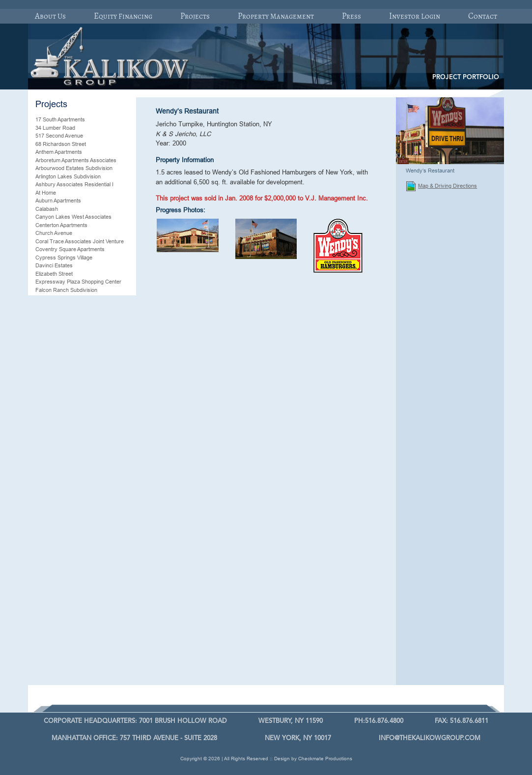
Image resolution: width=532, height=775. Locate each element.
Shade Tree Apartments (64, 525)
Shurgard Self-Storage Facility (71, 541)
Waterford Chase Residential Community (70, 602)
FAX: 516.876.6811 (462, 721)
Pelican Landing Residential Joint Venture (74, 497)
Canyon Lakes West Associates (73, 217)
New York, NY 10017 (298, 738)
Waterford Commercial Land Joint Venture (75, 618)
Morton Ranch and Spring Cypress (77, 452)
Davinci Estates (54, 265)
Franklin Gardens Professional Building (82, 339)
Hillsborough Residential (64, 355)
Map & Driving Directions (442, 186)
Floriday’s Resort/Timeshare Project (78, 322)
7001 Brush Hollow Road (135, 721)
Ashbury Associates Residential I (74, 184)
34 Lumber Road (55, 128)
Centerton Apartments (61, 225)
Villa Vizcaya (50, 582)
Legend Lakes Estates (62, 379)
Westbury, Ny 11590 (291, 721)
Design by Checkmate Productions (313, 759)
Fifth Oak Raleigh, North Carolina (75, 314)
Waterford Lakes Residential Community (69, 635)
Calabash (47, 209)
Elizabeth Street (54, 274)
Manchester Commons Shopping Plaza (82, 411)
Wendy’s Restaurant (60, 647)
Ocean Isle (48, 460)
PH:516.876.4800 (379, 721)
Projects (195, 16)
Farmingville (50, 298)
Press (351, 16)
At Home (46, 193)
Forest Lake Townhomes (65, 330)
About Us (50, 16)
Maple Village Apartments (65, 420)
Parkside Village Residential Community (68, 480)
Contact (483, 16)
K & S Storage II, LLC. (61, 371)
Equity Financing (123, 16)
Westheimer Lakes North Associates (79, 663)
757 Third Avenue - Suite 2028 (134, 738)
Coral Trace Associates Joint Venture (80, 241)
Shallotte (45, 533)
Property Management (276, 16)
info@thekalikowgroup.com (430, 738)
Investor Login (415, 16)
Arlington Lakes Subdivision (68, 176)
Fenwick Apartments (60, 306)
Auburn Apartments (58, 201)
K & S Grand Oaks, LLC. (65, 363)
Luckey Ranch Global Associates (75, 395)
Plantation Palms (55, 509)
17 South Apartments (60, 119)
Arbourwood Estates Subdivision (74, 168)
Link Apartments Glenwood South (75, 387)
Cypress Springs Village (64, 258)
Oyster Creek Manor (60, 468)
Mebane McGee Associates (68, 436)
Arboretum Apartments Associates (76, 160)
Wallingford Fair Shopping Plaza (73, 590)
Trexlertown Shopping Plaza (69, 574)
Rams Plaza (50, 517)
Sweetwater (49, 566)
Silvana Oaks (51, 549)
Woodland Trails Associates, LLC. (75, 671)
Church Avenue (54, 233)
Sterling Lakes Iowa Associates (72, 557)
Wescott (45, 655)
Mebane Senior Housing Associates (78, 444)
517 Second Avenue (59, 136)
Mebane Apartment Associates (71, 428)
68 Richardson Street (61, 144)
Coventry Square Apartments (70, 249)
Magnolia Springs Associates (70, 403)
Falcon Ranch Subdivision (66, 290)
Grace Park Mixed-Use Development (80, 346)
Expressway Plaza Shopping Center (78, 282)
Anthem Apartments (59, 152)
